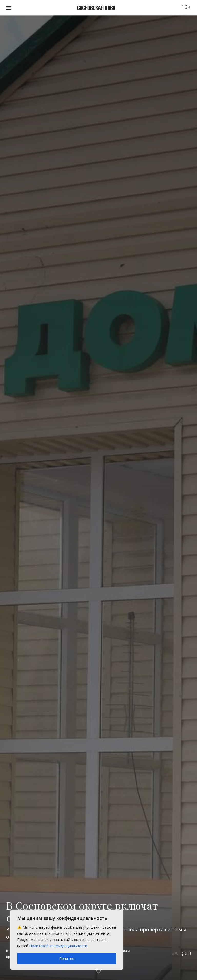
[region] (67, 940)
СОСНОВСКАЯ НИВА (96, 8)
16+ (186, 7)
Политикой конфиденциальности (58, 946)
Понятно (67, 959)
